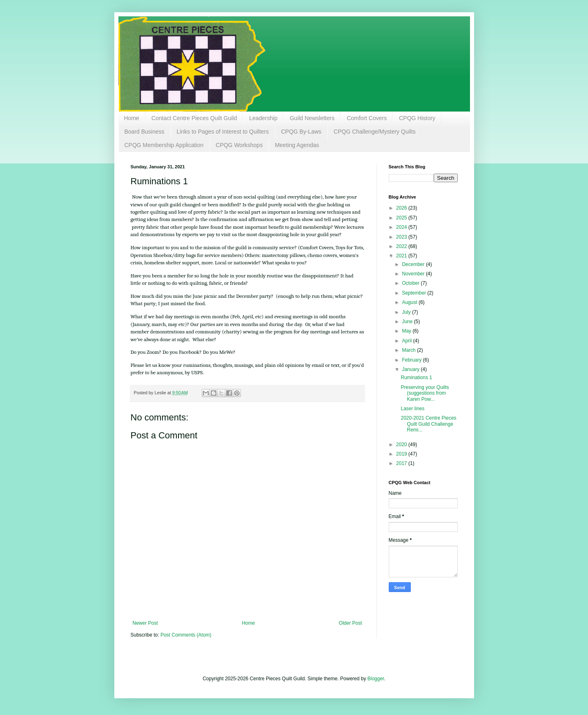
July (407, 312)
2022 (402, 246)
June (408, 322)
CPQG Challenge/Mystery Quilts (375, 132)
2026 (402, 208)
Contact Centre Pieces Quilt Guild (194, 118)
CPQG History (417, 118)
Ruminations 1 (416, 378)
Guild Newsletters (312, 118)
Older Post (351, 623)
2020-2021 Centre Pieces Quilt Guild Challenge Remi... (428, 424)
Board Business (145, 132)
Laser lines (412, 409)
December (414, 264)
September (414, 293)
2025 (402, 218)
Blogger (376, 679)
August (410, 302)
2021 (402, 256)
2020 (402, 445)
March (409, 350)
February (412, 360)
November (414, 274)
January (411, 369)
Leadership (263, 118)
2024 (402, 227)
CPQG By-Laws (301, 132)
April (407, 341)
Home (132, 118)
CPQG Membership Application (164, 145)
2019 (402, 454)
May (407, 331)
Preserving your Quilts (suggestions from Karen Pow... (425, 393)
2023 (402, 237)
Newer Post (145, 623)
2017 (402, 463)
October (411, 283)
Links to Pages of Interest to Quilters (223, 132)
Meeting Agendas (297, 145)
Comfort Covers (367, 118)
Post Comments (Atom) (186, 635)
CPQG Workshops (239, 145)
